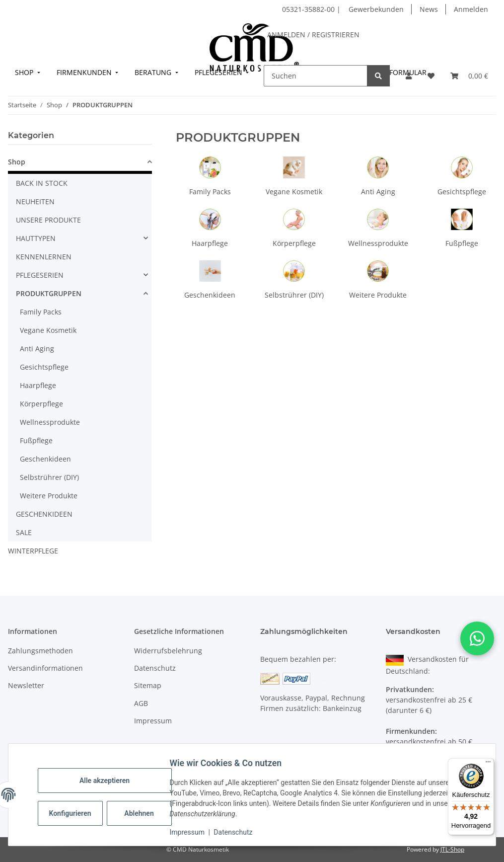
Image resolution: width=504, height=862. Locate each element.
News (429, 9)
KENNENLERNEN (44, 257)
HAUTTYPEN (36, 238)
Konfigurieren (76, 813)
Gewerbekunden (376, 9)
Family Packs (210, 192)
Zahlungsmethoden (40, 651)
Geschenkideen (210, 295)
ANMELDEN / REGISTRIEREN (313, 35)
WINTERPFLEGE (33, 551)
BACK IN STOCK (42, 183)
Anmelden (471, 9)
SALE (24, 532)
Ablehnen (144, 813)
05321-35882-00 (309, 9)
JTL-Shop (452, 849)
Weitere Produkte (378, 295)
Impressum (192, 832)
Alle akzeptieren (109, 781)
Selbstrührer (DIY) (294, 295)
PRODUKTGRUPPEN (49, 293)
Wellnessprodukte (378, 243)
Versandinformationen (45, 668)
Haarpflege (210, 243)
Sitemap (148, 685)
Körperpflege (294, 243)
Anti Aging (378, 192)
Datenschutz (238, 832)
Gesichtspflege (462, 192)
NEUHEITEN (35, 201)
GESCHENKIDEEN (44, 514)
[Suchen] (316, 76)
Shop (17, 162)
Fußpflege (462, 243)
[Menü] (488, 764)
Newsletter (26, 685)
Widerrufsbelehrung (168, 651)
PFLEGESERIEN (40, 275)
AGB (141, 703)
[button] (409, 76)
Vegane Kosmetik (294, 192)
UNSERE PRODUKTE (48, 220)
